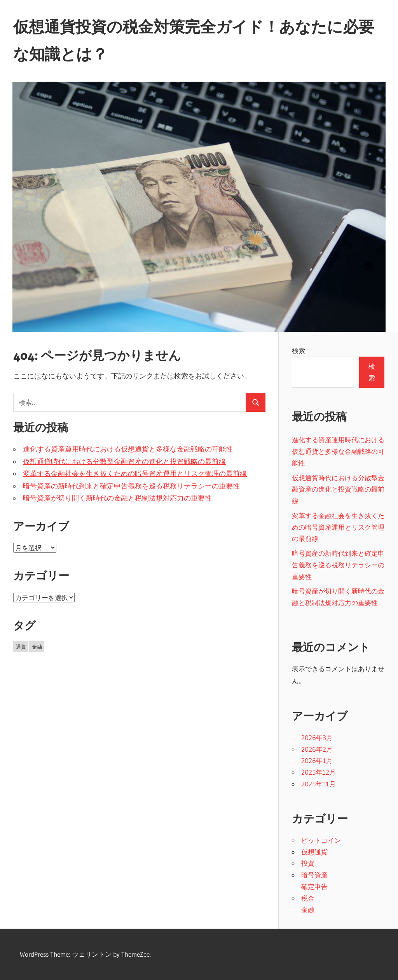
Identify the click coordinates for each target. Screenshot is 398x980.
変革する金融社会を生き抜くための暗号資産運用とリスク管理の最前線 (135, 474)
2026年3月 (317, 738)
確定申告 (314, 886)
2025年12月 (319, 772)
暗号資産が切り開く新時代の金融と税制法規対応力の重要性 (117, 498)
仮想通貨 (314, 852)
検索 (298, 351)
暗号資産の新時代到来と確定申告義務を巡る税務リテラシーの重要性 (131, 486)
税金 (308, 898)
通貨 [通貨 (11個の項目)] (21, 647)
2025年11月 (319, 784)
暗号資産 (314, 875)
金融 (308, 909)
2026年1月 (317, 760)
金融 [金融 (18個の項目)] (37, 647)
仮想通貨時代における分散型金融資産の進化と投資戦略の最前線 (124, 462)
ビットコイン (321, 840)
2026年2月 (317, 749)
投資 (308, 863)
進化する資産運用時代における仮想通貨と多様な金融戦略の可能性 (128, 449)
